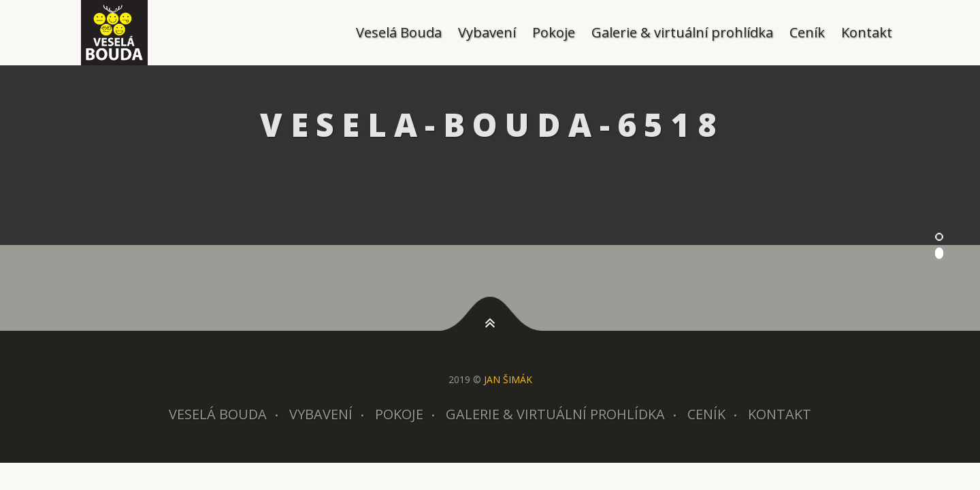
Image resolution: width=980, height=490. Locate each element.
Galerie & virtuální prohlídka (682, 32)
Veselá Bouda (399, 32)
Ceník (807, 32)
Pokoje (554, 32)
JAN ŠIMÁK (508, 379)
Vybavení (487, 32)
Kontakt (867, 32)
